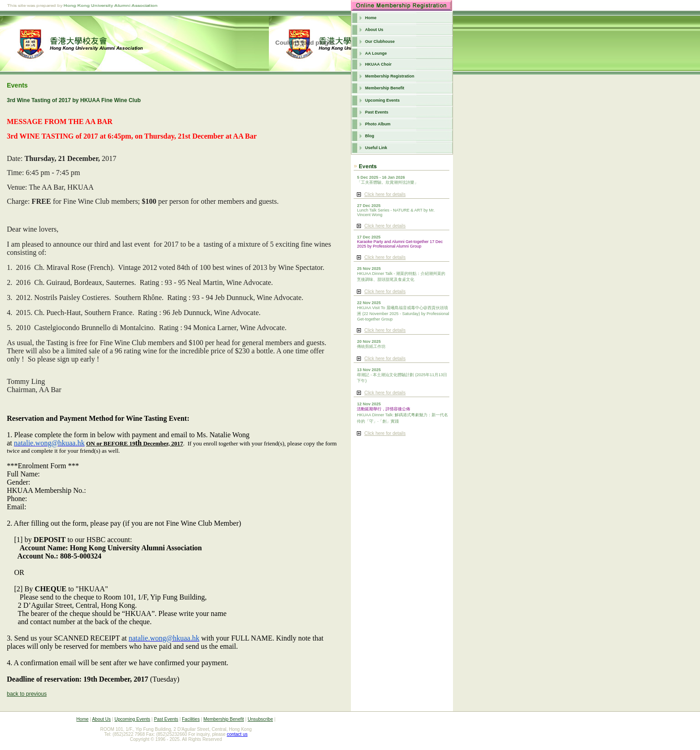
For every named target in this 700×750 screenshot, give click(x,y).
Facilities (191, 719)
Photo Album (378, 124)
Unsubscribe (260, 719)
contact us (237, 734)
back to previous (27, 694)
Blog (370, 136)
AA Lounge (376, 53)
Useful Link (376, 148)
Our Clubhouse (380, 41)
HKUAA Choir (378, 64)
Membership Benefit (385, 88)
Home (371, 18)
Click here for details (385, 194)
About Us (374, 30)
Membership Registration (390, 76)
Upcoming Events (382, 100)
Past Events (377, 112)
